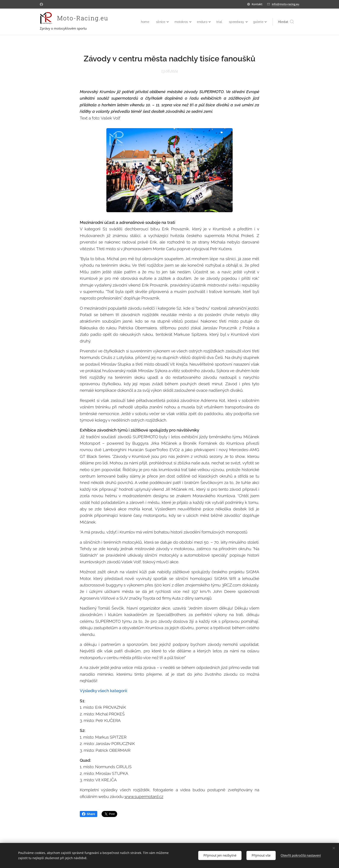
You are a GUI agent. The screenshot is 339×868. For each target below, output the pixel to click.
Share (89, 814)
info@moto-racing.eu (285, 4)
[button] (286, 22)
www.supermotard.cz (144, 796)
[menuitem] (142, 22)
